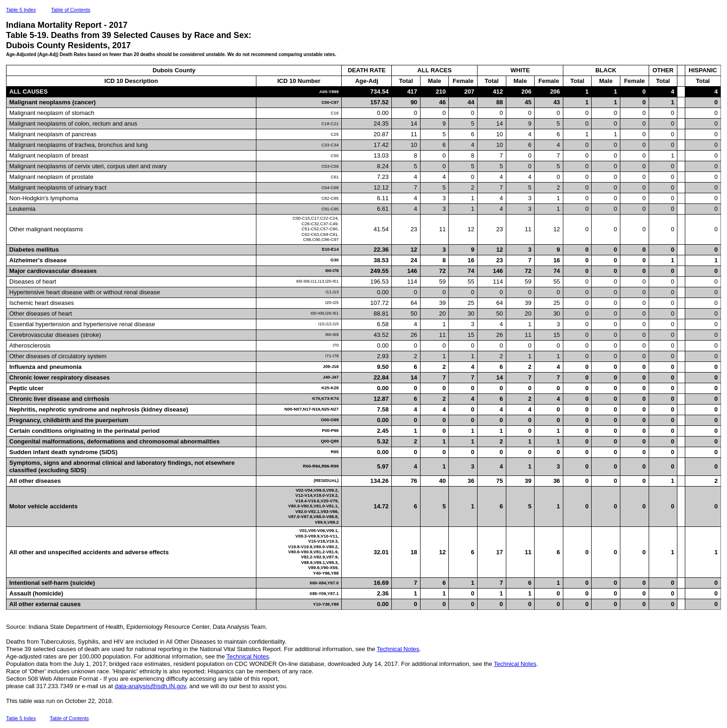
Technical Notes (398, 649)
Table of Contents (70, 10)
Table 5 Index (21, 10)
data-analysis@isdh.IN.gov (150, 686)
